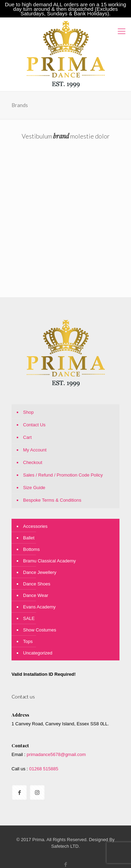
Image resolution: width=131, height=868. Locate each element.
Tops (28, 641)
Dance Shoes (37, 584)
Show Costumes (40, 630)
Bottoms (31, 549)
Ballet (29, 538)
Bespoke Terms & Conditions (52, 500)
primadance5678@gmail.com (56, 754)
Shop (28, 412)
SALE (29, 618)
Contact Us (34, 425)
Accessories (35, 526)
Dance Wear (36, 595)
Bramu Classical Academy (49, 561)
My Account (35, 450)
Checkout (33, 462)
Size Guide (34, 488)
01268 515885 (43, 769)
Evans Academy (39, 607)
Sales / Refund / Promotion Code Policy (63, 475)
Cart (27, 437)
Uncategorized (38, 653)
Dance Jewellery (40, 572)
